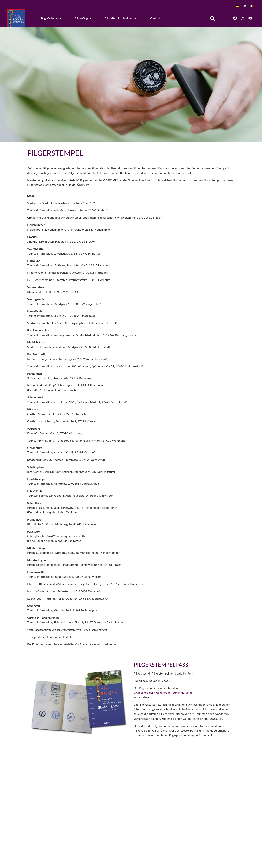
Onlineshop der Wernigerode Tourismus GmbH (164, 692)
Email (182, 782)
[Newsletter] (174, 801)
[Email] (174, 785)
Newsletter (185, 797)
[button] (213, 18)
